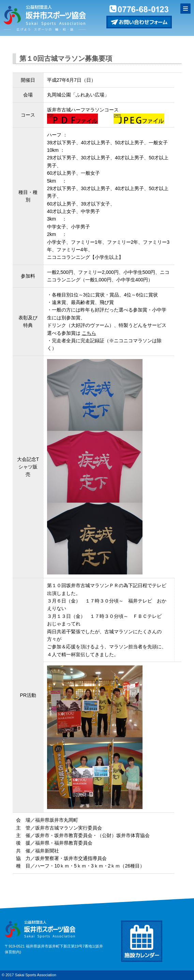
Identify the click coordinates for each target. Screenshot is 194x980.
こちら (89, 333)
